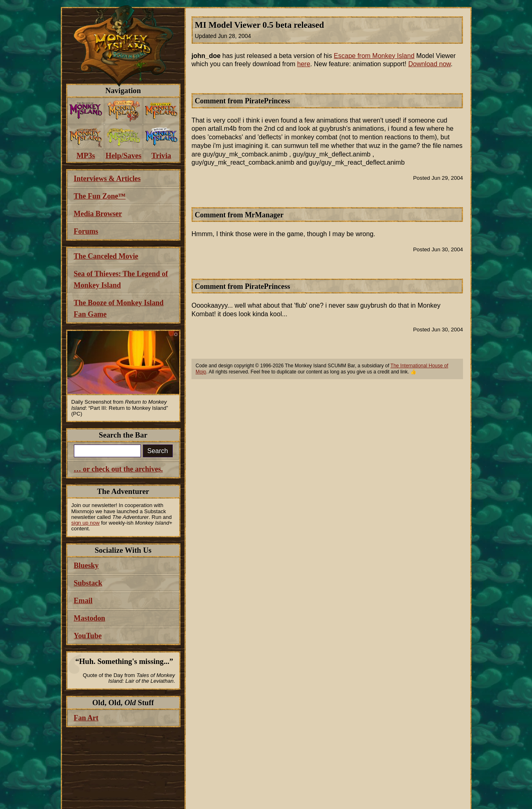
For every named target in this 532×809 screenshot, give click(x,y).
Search (158, 451)
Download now (430, 64)
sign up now (86, 523)
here (304, 64)
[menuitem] (86, 111)
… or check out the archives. (118, 469)
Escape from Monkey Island (374, 56)
